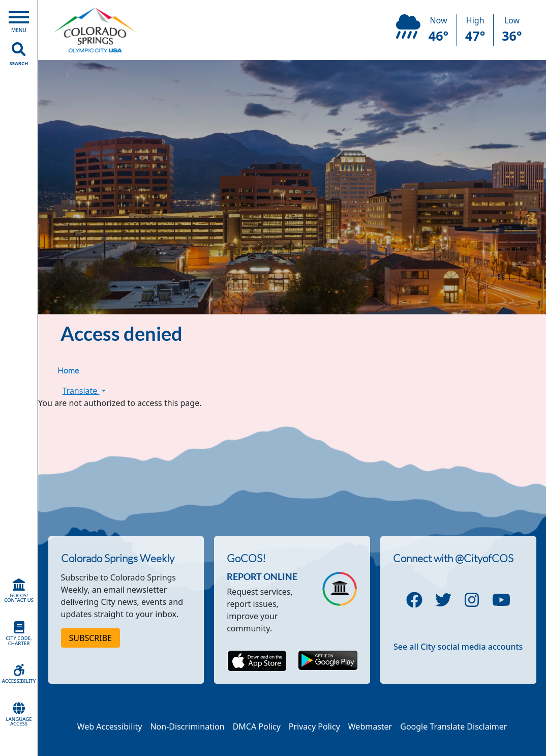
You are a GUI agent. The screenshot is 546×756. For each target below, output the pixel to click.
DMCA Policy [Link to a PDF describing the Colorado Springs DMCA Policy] (257, 726)
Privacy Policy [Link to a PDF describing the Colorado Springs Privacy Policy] (314, 726)
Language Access (19, 715)
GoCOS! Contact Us (19, 591)
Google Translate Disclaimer (453, 726)
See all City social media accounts (458, 647)
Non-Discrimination (187, 726)
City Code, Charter (19, 634)
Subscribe (90, 638)
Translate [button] (84, 391)
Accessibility (19, 674)
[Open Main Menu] (19, 20)
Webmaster (370, 726)
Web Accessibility (110, 726)
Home (68, 370)
